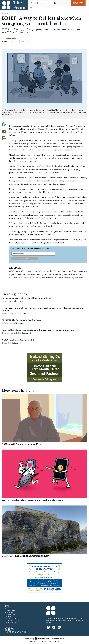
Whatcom (9, 612)
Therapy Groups (45, 129)
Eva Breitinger (10, 323)
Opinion (8, 617)
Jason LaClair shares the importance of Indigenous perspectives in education (38, 330)
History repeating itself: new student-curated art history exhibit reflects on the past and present (43, 309)
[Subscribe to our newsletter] (59, 628)
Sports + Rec (10, 614)
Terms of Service (12, 621)
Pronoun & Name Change (15, 632)
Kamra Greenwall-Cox (13, 333)
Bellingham (10, 610)
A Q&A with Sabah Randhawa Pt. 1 (18, 340)
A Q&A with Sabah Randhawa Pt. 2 (21, 444)
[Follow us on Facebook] (48, 628)
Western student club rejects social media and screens (32, 500)
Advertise (9, 628)
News (7, 606)
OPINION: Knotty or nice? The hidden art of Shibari (26, 298)
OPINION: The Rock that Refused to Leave (21, 320)
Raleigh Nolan (9, 301)
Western (8, 608)
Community (10, 630)
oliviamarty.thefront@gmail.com (68, 278)
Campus (5, 14)
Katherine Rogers (11, 313)
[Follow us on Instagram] (54, 628)
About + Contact (12, 619)
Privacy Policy (11, 623)
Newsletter (78, 3)
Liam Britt (8, 343)
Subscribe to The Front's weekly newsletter (30, 249)
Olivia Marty (10, 38)
